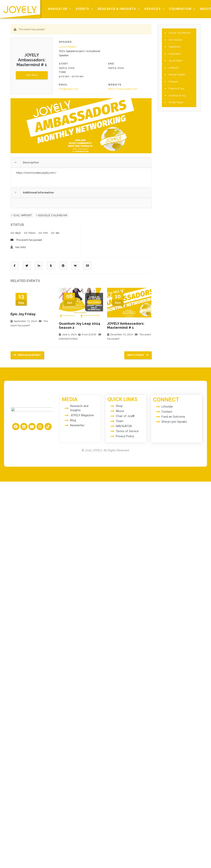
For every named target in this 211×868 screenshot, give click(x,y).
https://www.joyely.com (123, 89)
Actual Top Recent (179, 33)
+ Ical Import (22, 215)
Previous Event (27, 354)
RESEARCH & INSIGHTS (119, 9)
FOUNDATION (183, 9)
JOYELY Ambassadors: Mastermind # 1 (126, 325)
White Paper (176, 104)
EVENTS (85, 9)
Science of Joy (177, 97)
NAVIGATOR (60, 9)
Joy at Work (176, 61)
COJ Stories (175, 40)
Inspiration (175, 54)
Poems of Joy (176, 89)
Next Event (138, 354)
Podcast (173, 82)
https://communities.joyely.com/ (36, 172)
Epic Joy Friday (23, 314)
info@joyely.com (69, 89)
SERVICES (155, 9)
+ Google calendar (52, 215)
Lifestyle (174, 68)
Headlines (175, 47)
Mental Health (177, 75)
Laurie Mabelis (68, 47)
